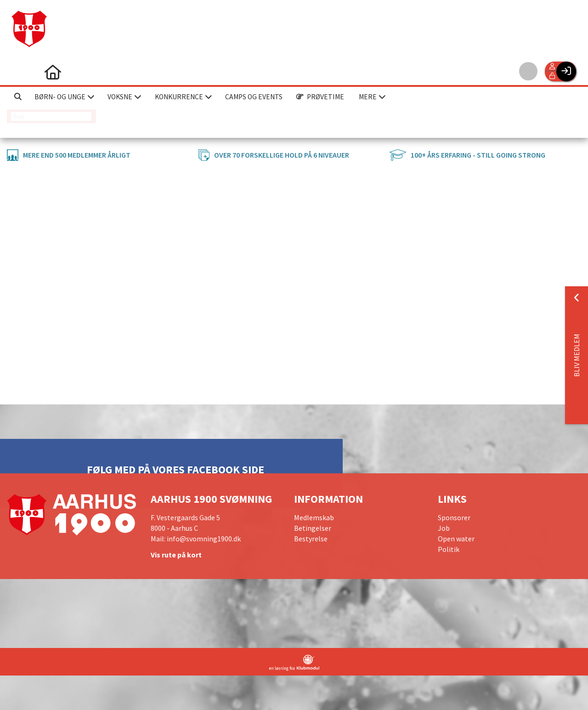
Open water (456, 539)
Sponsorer (454, 517)
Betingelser (313, 528)
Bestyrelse (311, 539)
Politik (449, 549)
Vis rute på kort (176, 555)
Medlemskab (314, 517)
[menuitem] (21, 71)
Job (444, 528)
